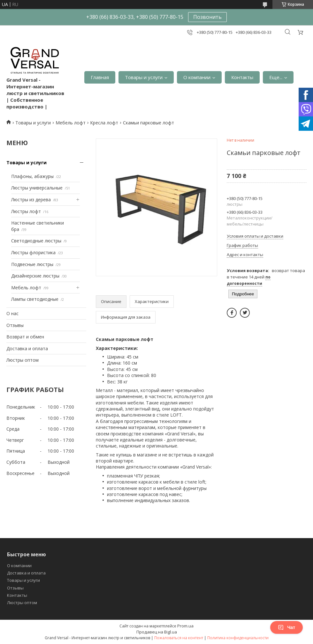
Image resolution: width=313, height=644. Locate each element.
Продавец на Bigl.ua (157, 632)
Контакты (242, 77)
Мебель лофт (71, 123)
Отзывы (15, 325)
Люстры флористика (33, 252)
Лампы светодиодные (35, 299)
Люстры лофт (26, 211)
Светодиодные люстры (36, 241)
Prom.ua (185, 626)
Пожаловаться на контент (179, 638)
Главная (100, 77)
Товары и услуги (144, 77)
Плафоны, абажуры (32, 176)
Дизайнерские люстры (35, 276)
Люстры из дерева (31, 200)
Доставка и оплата (27, 348)
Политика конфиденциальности (238, 638)
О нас (12, 313)
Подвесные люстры (32, 264)
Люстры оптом (23, 360)
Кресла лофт (104, 123)
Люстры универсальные (37, 188)
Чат (286, 627)
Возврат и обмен (25, 337)
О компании (197, 77)
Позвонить (207, 17)
